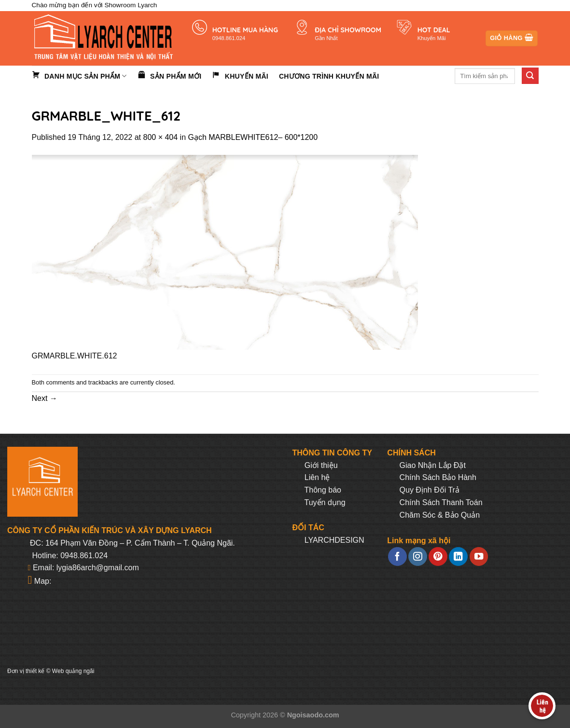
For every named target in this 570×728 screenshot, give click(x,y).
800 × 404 (161, 137)
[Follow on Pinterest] (438, 556)
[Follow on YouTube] (479, 556)
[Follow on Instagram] (417, 556)
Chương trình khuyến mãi (329, 76)
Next (45, 398)
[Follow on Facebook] (397, 556)
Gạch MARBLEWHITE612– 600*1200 (253, 137)
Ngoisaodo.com (313, 715)
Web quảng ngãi (73, 671)
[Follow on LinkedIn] (458, 556)
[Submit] (530, 76)
